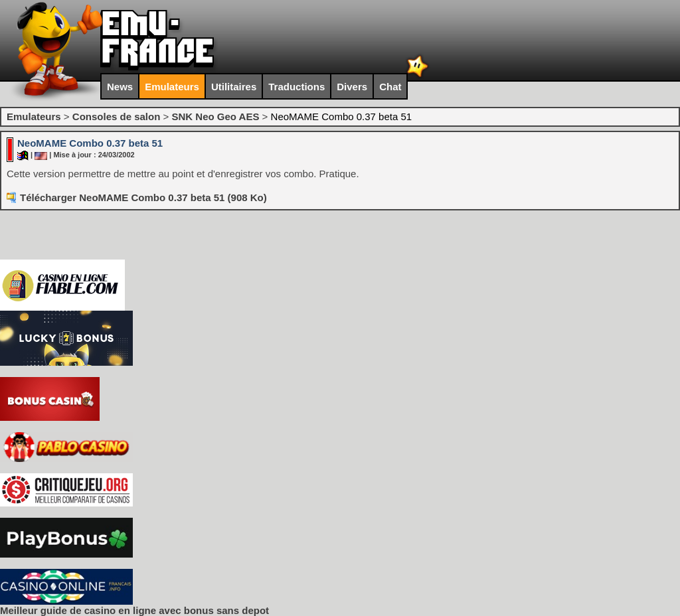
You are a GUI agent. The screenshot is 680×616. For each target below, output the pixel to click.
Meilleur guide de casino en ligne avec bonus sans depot (134, 610)
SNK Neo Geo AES (215, 116)
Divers (352, 87)
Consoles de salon (117, 116)
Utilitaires (234, 87)
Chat (390, 87)
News (120, 87)
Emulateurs (172, 87)
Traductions (297, 87)
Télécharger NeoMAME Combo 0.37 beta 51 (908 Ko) (143, 197)
